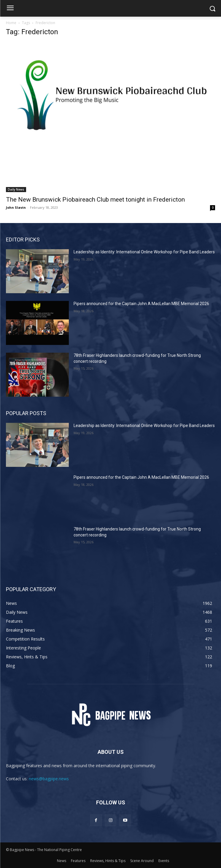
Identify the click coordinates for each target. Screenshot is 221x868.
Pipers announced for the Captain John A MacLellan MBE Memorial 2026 (141, 304)
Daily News (16, 189)
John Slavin (16, 207)
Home (11, 23)
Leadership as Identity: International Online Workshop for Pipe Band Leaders (144, 252)
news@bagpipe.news (49, 779)
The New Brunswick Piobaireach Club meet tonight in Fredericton (95, 200)
